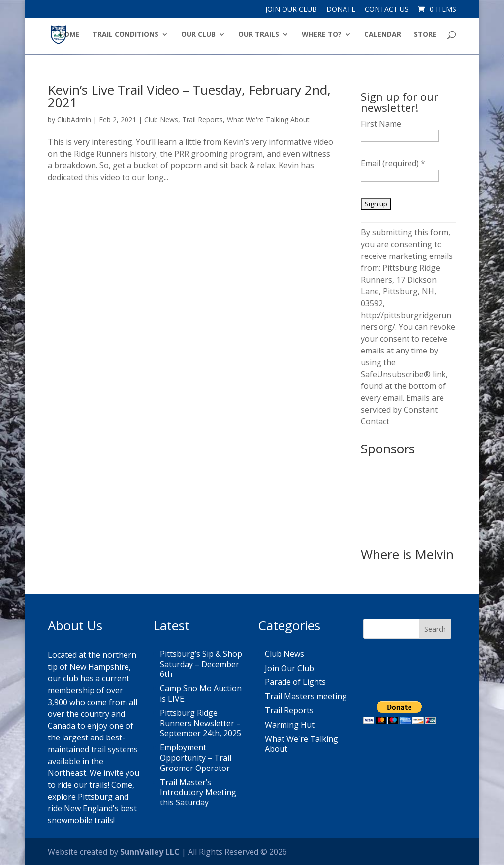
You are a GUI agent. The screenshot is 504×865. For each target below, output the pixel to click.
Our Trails (259, 35)
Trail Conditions (126, 35)
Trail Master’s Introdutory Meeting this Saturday (198, 793)
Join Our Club (291, 10)
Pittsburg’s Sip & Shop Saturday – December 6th (201, 664)
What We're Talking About (268, 119)
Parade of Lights (295, 682)
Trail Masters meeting (306, 696)
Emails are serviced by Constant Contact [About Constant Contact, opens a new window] (402, 410)
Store (425, 35)
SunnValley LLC (150, 852)
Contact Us (387, 10)
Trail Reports (203, 119)
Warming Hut (290, 725)
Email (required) (393, 163)
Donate (341, 10)
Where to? (322, 35)
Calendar (383, 35)
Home (69, 35)
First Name (381, 124)
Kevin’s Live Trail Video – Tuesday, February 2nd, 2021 (189, 96)
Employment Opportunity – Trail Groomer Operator (196, 758)
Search (435, 629)
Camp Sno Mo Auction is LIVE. (201, 693)
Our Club (198, 35)
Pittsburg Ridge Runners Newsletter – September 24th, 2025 (201, 723)
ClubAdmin (74, 119)
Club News (161, 119)
